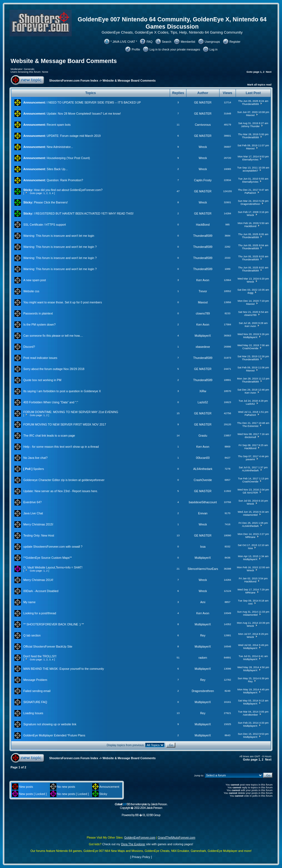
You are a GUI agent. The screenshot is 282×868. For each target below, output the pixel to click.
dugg (250, 293)
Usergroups (212, 42)
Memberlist (188, 42)
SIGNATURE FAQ (35, 702)
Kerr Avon (203, 280)
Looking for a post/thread (40, 613)
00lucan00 (203, 458)
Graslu (203, 436)
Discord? (29, 347)
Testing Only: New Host (39, 535)
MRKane (250, 537)
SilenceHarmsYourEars (203, 569)
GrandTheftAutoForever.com (177, 837)
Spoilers (39, 469)
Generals (29, 69)
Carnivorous (203, 125)
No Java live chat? (35, 458)
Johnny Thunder (250, 126)
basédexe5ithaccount (203, 502)
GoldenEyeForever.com (140, 837)
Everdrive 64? (33, 502)
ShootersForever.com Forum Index (74, 80)
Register (235, 42)
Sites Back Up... (57, 169)
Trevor (203, 291)
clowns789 (203, 313)
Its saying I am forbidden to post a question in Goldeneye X (62, 391)
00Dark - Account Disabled (41, 591)
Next (269, 72)
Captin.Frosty (203, 180)
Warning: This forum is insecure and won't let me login (59, 236)
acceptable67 (250, 171)
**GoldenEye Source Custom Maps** (48, 558)
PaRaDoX (250, 193)
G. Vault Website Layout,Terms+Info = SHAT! (53, 567)
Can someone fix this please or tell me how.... (53, 336)
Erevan (203, 513)
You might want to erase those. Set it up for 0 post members (63, 302)
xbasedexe (203, 347)
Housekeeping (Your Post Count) (68, 158)
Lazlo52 (203, 402)
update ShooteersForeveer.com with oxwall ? (53, 547)
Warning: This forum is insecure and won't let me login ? (60, 247)
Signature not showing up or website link (50, 724)
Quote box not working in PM (42, 380)
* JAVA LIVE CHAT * (124, 42)
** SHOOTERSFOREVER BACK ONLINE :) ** (54, 624)
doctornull (250, 437)
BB (137, 815)
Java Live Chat (33, 513)
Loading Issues (33, 713)
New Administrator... (60, 147)
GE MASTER (203, 102)
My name (29, 602)
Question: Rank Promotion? (65, 180)
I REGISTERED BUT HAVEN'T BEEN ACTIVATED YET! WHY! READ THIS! (84, 213)
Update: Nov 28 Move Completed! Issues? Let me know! (84, 114)
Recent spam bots (59, 125)
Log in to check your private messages (175, 49)
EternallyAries (250, 160)
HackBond (203, 225)
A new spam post (35, 280)
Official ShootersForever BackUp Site (48, 646)
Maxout (250, 115)
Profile (136, 49)
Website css (31, 291)
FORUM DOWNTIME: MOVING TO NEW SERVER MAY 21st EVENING (71, 412)
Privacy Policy (141, 857)
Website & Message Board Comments (64, 61)
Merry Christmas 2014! (38, 580)
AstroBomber (250, 715)
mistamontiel (250, 515)
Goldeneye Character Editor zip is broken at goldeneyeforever (64, 480)
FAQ (149, 42)
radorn (203, 658)
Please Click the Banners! (51, 202)
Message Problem (35, 680)
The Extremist (250, 426)
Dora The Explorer (133, 844)
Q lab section (32, 635)
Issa (203, 547)
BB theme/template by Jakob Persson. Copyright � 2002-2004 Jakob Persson (141, 806)
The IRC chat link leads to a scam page (49, 436)
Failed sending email (37, 691)
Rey (203, 635)
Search (167, 42)
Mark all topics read (259, 85)
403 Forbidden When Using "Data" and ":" (51, 402)
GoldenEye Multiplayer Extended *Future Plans (54, 735)
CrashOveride (250, 348)
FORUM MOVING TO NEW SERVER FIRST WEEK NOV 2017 (65, 424)
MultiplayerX (203, 336)
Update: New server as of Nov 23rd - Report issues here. (61, 491)
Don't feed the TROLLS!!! (40, 656)
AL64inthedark (203, 469)
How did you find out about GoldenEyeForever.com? (68, 190)
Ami (203, 602)
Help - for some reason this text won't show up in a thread (61, 447)
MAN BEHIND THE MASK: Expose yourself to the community (64, 669)
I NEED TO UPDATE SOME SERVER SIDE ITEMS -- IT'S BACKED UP (94, 102)
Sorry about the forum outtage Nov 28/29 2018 (54, 369)
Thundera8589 (250, 104)
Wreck (203, 147)
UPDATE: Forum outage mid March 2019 (74, 136)
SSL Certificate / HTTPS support (45, 225)
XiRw (203, 391)
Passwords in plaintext (38, 313)
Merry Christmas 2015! (38, 524)
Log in (214, 49)
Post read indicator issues (40, 358)
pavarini (250, 459)
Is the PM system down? (39, 324)
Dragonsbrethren (250, 204)
